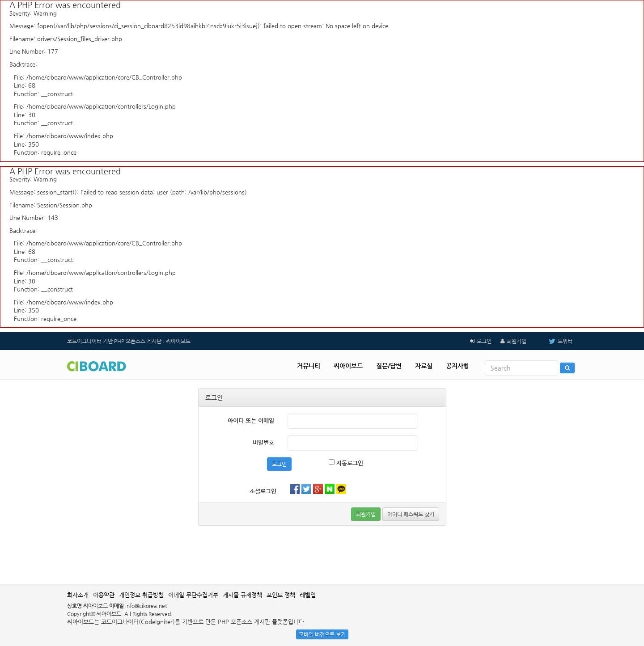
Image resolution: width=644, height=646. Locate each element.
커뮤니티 (309, 366)
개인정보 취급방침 (141, 595)
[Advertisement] (322, 555)
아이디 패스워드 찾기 (411, 514)
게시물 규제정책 (242, 595)
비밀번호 (263, 442)
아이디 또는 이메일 (251, 420)
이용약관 (104, 595)
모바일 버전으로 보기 (322, 634)
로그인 (484, 341)
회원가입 (517, 341)
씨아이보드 (348, 366)
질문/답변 (389, 366)
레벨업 (308, 595)
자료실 (424, 366)
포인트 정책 (281, 595)
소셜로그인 (263, 491)
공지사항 (458, 366)
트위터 (554, 341)
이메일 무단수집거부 (193, 595)
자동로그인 (346, 463)
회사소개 (78, 595)
